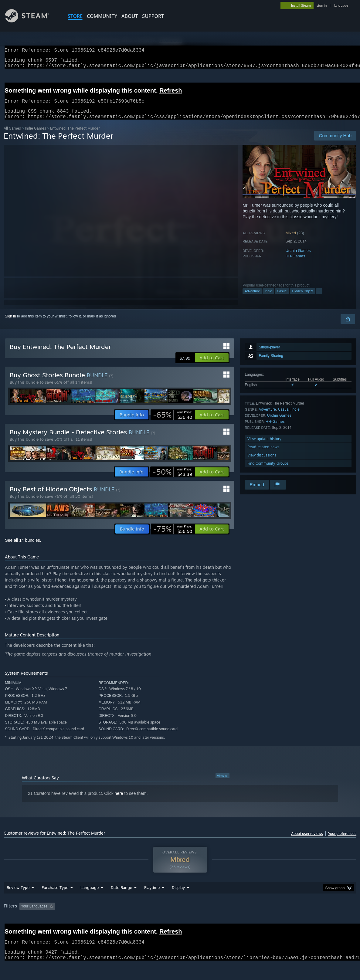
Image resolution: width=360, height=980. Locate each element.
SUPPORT (153, 16)
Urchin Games (298, 258)
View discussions (262, 462)
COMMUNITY (102, 16)
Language (90, 903)
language (341, 5)
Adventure (252, 298)
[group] (180, 922)
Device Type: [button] (315, 922)
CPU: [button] (268, 922)
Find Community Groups (268, 471)
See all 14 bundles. (23, 548)
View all (222, 783)
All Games (12, 136)
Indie (268, 298)
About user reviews (307, 841)
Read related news (263, 454)
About (130, 16)
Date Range (121, 903)
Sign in (10, 324)
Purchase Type (55, 903)
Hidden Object (303, 298)
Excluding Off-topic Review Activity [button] (96, 922)
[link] (173, 422)
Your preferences (342, 841)
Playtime (152, 903)
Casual (282, 298)
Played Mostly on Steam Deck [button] (186, 922)
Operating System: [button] (237, 922)
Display (178, 903)
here (119, 801)
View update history (264, 446)
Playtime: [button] (143, 922)
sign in (322, 5)
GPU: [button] (289, 922)
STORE (75, 16)
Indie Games (36, 136)
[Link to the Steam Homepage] (32, 21)
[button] (212, 365)
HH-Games (295, 263)
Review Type (18, 903)
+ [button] (319, 298)
